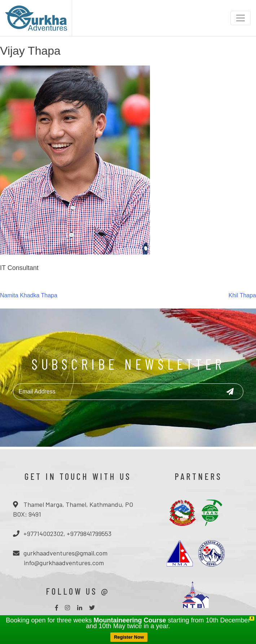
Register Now (129, 637)
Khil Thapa (242, 295)
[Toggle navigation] (240, 18)
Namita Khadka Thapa (29, 295)
